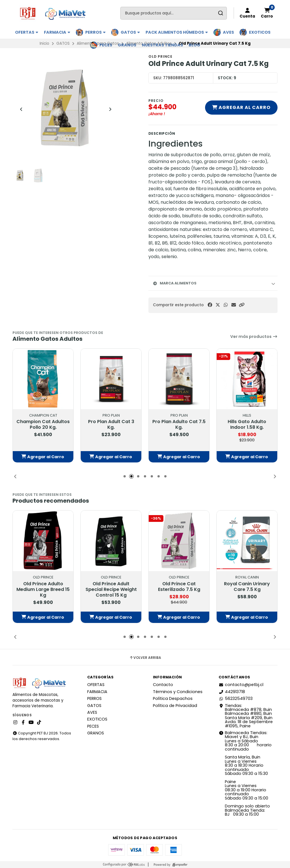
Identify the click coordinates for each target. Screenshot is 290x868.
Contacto (163, 685)
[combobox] (174, 13)
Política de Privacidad (175, 706)
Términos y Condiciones (178, 692)
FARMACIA (57, 32)
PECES (106, 45)
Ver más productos (254, 337)
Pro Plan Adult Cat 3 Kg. (111, 425)
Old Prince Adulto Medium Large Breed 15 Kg (43, 590)
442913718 (232, 692)
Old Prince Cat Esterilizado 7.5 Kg (179, 587)
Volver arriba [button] (145, 658)
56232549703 (236, 698)
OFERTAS (27, 32)
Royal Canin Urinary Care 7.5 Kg (247, 587)
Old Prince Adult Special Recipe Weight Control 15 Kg (111, 590)
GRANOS (127, 45)
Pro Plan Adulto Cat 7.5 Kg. (179, 425)
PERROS (95, 32)
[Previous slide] (21, 109)
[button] (242, 305)
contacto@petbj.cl (241, 685)
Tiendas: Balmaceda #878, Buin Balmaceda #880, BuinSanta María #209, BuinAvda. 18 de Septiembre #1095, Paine (246, 716)
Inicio (44, 43)
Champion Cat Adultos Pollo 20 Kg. (43, 425)
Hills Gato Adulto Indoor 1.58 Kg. (247, 425)
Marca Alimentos (175, 283)
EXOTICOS (260, 32)
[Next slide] (110, 109)
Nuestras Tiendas (162, 45)
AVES (228, 32)
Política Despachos (173, 698)
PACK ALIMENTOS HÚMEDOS (177, 32)
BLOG (194, 45)
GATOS (130, 32)
